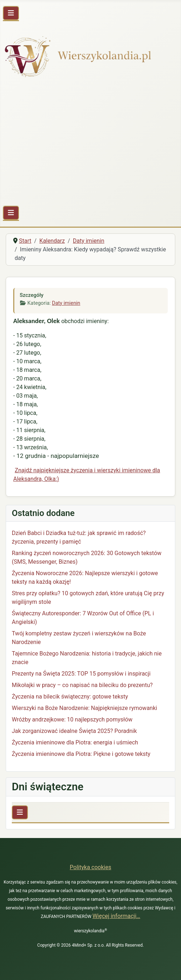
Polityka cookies (90, 867)
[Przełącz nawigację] (11, 13)
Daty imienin (66, 303)
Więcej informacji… (116, 916)
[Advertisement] (90, 143)
